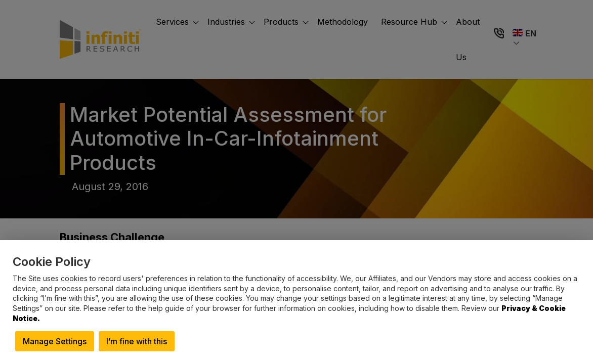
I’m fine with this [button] (137, 341)
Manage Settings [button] (55, 341)
